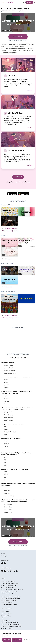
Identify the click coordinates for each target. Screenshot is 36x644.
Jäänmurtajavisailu (6, 620)
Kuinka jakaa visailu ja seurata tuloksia (10, 583)
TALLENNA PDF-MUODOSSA (18, 358)
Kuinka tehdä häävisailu (7, 629)
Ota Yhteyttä (4, 556)
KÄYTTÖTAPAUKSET (6, 609)
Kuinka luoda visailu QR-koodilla (9, 585)
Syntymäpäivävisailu (6, 616)
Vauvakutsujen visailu (6, 614)
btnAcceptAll (7, 640)
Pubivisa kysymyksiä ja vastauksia (10, 231)
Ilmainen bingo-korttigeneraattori (9, 604)
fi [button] (34, 2)
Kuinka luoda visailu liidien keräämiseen (11, 598)
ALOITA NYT (18, 177)
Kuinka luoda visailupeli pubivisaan (9, 622)
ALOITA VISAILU (18, 37)
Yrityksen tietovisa (6, 618)
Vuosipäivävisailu (5, 612)
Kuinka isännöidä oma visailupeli (9, 592)
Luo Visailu (29, 2)
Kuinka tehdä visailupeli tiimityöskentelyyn (11, 624)
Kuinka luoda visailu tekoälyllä (8, 588)
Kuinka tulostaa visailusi (7, 594)
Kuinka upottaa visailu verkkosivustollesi (11, 596)
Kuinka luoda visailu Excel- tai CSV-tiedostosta (12, 590)
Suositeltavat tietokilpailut (11, 228)
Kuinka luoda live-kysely (7, 602)
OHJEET (3, 579)
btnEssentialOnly (17, 640)
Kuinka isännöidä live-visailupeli (9, 600)
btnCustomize (28, 640)
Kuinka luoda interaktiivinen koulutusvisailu (11, 626)
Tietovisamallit (8, 259)
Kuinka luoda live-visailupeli (8, 581)
